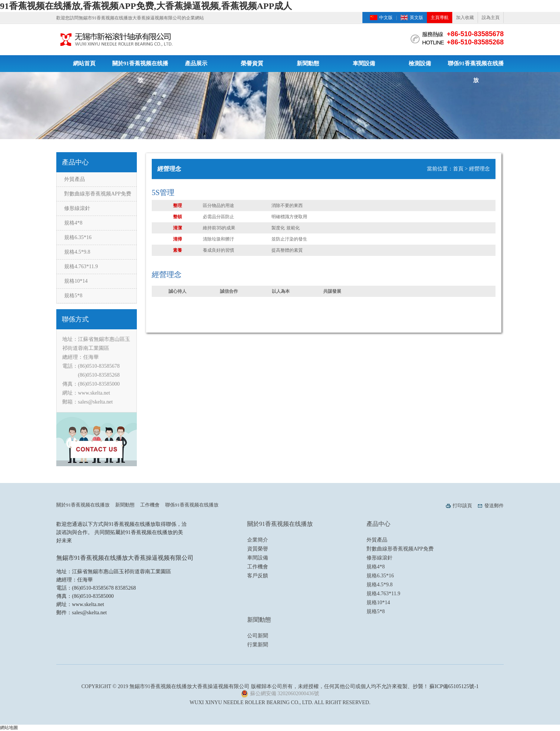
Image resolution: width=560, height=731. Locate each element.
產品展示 (196, 63)
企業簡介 (258, 540)
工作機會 (150, 505)
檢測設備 (420, 63)
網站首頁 (84, 63)
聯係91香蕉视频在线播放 (476, 66)
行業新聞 (258, 645)
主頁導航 (440, 18)
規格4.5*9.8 (77, 252)
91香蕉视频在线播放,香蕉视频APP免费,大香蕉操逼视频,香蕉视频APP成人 (146, 6)
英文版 (416, 18)
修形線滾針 (77, 208)
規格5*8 (73, 296)
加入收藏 (465, 18)
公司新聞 (258, 636)
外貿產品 (75, 179)
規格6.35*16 (78, 237)
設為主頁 (491, 18)
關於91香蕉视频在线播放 (140, 66)
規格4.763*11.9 (81, 266)
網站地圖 (9, 728)
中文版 (386, 18)
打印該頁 (462, 506)
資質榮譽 (258, 549)
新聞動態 (308, 63)
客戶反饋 (258, 576)
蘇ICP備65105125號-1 (454, 686)
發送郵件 (494, 506)
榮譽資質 (252, 63)
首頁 (458, 169)
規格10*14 (76, 281)
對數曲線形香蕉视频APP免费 (98, 194)
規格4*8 (73, 223)
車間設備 (364, 63)
